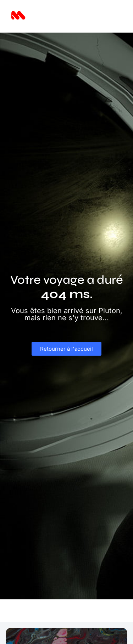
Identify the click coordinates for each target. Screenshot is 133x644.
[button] (112, 16)
